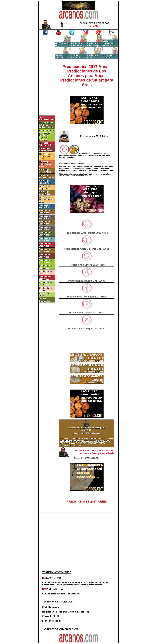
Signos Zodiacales (60, 56)
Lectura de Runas (44, 294)
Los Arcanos (84, 167)
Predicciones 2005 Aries (45, 206)
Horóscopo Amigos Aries (45, 150)
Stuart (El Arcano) (95, 154)
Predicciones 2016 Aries (45, 267)
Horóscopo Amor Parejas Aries (46, 164)
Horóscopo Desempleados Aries (46, 199)
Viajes (111, 170)
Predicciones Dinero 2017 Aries (87, 265)
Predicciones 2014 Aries (45, 256)
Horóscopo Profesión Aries (46, 176)
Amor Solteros (72, 170)
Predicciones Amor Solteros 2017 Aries (87, 249)
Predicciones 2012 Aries (45, 245)
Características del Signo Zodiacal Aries (46, 125)
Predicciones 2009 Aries (45, 228)
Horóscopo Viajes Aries (45, 187)
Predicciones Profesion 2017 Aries (87, 297)
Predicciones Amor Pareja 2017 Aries (87, 233)
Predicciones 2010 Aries (45, 234)
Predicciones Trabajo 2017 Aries (87, 281)
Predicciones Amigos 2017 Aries (87, 329)
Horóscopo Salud (92, 56)
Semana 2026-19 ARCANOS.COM (87, 458)
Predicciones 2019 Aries (45, 283)
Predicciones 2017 (79, 155)
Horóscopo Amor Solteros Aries (46, 156)
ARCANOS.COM (95, 155)
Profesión (96, 170)
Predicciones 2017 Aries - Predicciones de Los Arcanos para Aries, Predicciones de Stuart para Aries (87, 76)
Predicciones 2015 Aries (45, 261)
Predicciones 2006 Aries (45, 212)
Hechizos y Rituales (108, 56)
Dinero (81, 170)
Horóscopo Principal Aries (46, 144)
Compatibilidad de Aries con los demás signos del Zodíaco (46, 135)
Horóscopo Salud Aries (45, 193)
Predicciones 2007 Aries (45, 217)
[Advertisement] (47, 69)
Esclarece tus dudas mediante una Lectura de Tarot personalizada (94, 452)
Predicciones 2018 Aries (45, 278)
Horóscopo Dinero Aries (45, 171)
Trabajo (88, 170)
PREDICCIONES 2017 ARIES (87, 501)
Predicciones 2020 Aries (45, 289)
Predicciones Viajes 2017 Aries (87, 313)
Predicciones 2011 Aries (45, 239)
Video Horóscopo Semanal (108, 43)
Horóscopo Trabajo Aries (45, 182)
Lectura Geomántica (45, 300)
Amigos (104, 170)
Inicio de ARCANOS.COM (47, 118)
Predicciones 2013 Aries (45, 250)
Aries (85, 154)
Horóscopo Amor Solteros (78, 44)
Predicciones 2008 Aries (45, 223)
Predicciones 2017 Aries (45, 272)
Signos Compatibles (77, 56)
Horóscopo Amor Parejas (94, 44)
